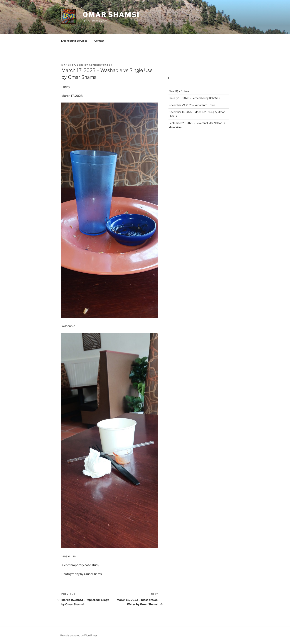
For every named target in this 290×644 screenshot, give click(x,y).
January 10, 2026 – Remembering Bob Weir (194, 98)
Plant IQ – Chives (179, 91)
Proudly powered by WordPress (79, 635)
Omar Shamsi (111, 15)
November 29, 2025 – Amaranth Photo (192, 105)
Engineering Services (74, 41)
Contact (99, 41)
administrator (101, 65)
